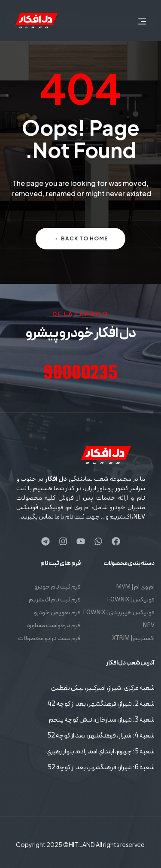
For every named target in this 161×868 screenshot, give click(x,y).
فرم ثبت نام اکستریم (55, 600)
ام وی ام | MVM (135, 587)
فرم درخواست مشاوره (54, 626)
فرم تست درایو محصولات (49, 639)
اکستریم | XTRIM (133, 639)
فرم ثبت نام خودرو (58, 587)
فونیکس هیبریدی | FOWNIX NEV (119, 619)
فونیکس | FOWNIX (131, 600)
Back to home (80, 238)
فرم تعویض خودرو (57, 613)
